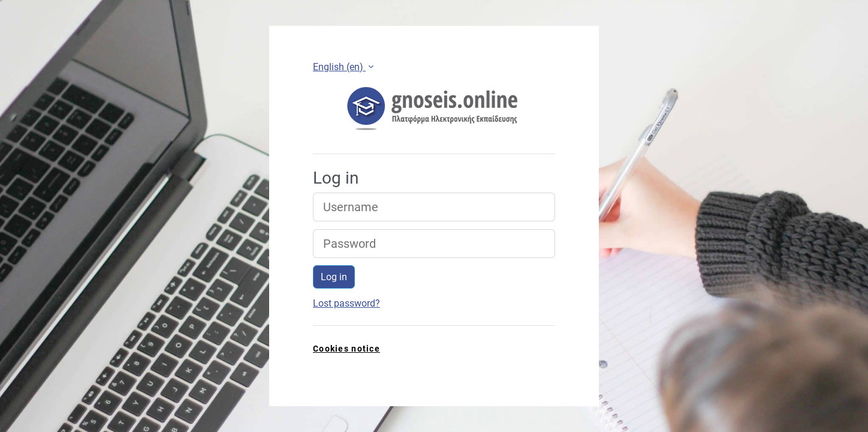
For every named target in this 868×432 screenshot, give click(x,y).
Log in (334, 277)
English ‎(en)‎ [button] (339, 67)
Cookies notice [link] (346, 349)
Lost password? (346, 303)
